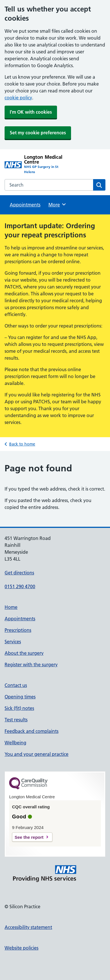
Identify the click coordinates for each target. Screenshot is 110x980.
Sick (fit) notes (19, 708)
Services (13, 642)
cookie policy (18, 98)
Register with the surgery (31, 665)
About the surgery (24, 653)
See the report (29, 837)
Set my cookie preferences (38, 133)
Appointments (25, 205)
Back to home (22, 444)
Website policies (21, 948)
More (57, 204)
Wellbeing (15, 743)
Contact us (16, 685)
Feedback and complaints (32, 731)
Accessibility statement (28, 927)
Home (11, 607)
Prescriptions (18, 630)
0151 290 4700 (20, 586)
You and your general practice (37, 754)
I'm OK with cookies (31, 112)
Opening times (20, 697)
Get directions (19, 573)
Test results (16, 720)
